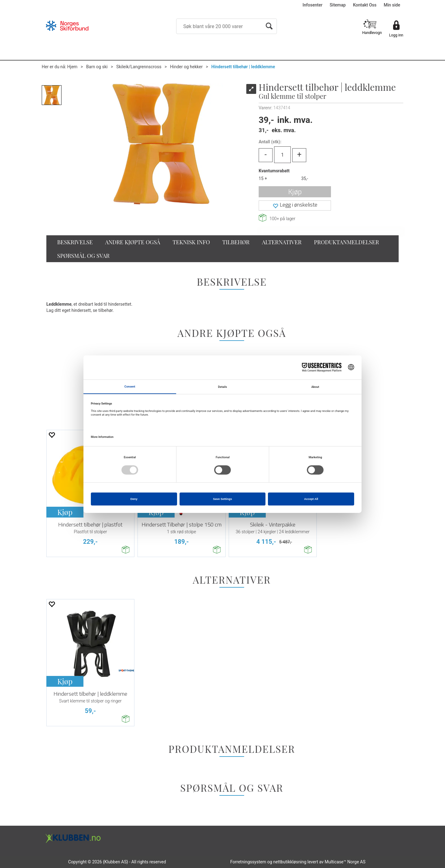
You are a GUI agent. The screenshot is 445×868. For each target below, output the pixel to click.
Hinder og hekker (186, 67)
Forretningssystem (248, 862)
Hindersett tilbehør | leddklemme (243, 67)
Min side (392, 5)
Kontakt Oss (365, 5)
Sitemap (338, 5)
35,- (305, 178)
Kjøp (295, 192)
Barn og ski (97, 67)
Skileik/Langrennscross (139, 67)
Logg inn (396, 35)
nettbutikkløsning (290, 862)
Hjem (72, 67)
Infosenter (312, 5)
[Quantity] (282, 155)
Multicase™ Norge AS (345, 862)
